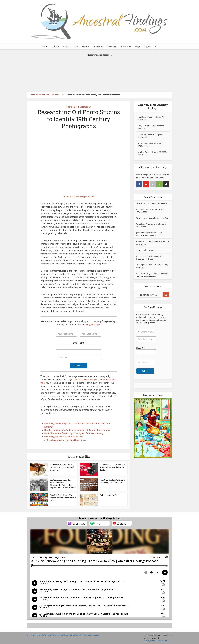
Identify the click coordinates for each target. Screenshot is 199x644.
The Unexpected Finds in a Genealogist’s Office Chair (112, 481)
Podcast (67, 46)
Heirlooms (55, 95)
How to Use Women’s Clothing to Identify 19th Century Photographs (77, 430)
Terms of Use (162, 641)
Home (44, 46)
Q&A (76, 46)
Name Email (141, 348)
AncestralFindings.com (39, 95)
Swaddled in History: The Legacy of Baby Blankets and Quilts (63, 498)
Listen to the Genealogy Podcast (79, 196)
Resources (126, 46)
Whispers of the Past (109, 495)
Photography (84, 107)
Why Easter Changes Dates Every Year (152, 218)
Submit (79, 366)
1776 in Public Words (145, 250)
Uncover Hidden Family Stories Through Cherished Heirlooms (62, 467)
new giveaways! (92, 325)
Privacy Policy (150, 641)
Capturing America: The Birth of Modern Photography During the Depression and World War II (63, 484)
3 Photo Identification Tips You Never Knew (65, 440)
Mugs (137, 46)
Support (148, 46)
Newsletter (98, 46)
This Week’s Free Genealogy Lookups (152, 203)
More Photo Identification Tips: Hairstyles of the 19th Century (74, 433)
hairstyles (78, 380)
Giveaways (112, 46)
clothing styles (91, 380)
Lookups (55, 46)
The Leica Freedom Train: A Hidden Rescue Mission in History (113, 467)
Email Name (79, 343)
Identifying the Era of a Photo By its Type (64, 437)
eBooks (86, 46)
